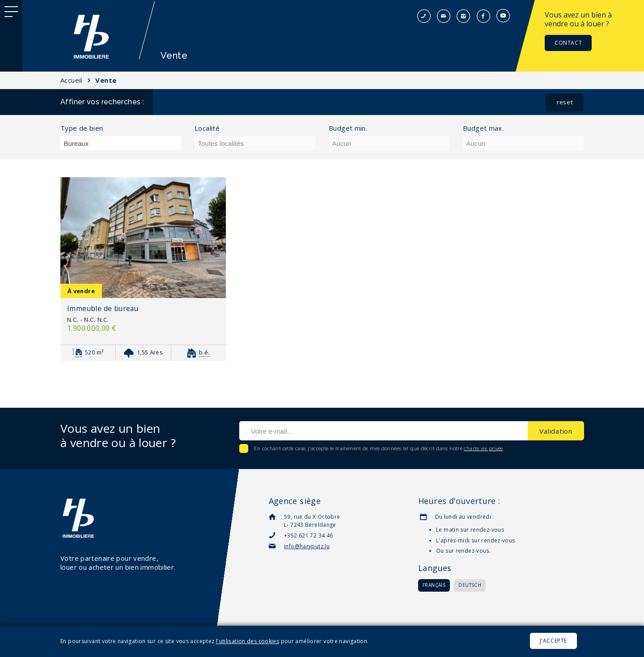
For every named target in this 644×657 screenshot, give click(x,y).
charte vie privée (483, 448)
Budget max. (483, 128)
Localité (207, 128)
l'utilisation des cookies (248, 641)
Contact (568, 43)
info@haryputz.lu (307, 546)
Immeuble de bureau (103, 308)
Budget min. (348, 128)
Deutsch (470, 585)
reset (565, 102)
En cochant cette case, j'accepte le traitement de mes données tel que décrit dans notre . (379, 448)
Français (434, 585)
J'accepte (553, 641)
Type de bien (82, 128)
